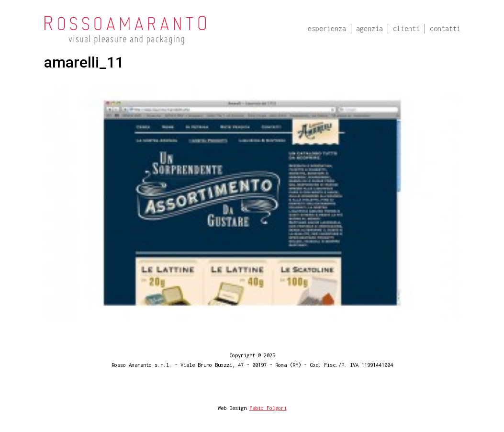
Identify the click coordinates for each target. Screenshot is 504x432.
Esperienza (327, 28)
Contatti (445, 28)
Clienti (406, 28)
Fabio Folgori (268, 408)
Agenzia (370, 28)
